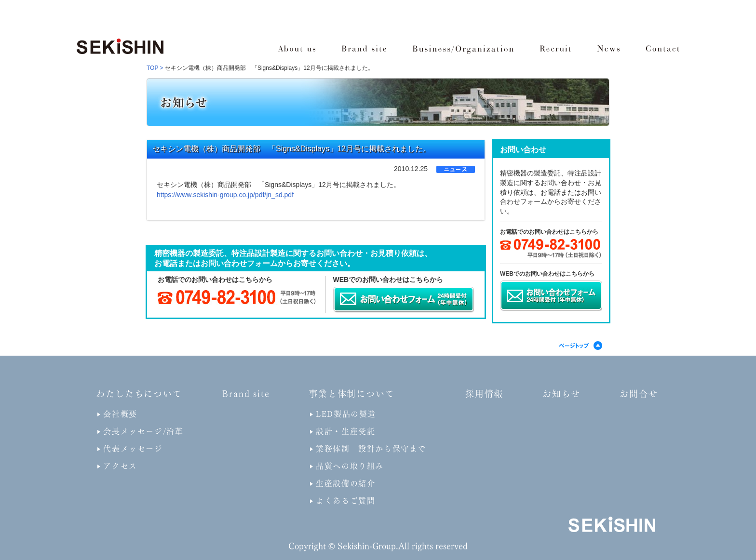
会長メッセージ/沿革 (143, 431)
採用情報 (484, 394)
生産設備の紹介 (345, 483)
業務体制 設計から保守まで (371, 449)
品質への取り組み (350, 466)
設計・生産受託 (345, 431)
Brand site (246, 394)
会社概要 (120, 414)
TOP (152, 68)
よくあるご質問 (345, 501)
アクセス (120, 466)
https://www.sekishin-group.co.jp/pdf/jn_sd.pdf (225, 195)
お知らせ (561, 394)
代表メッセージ (133, 449)
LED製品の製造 (346, 414)
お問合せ (639, 394)
